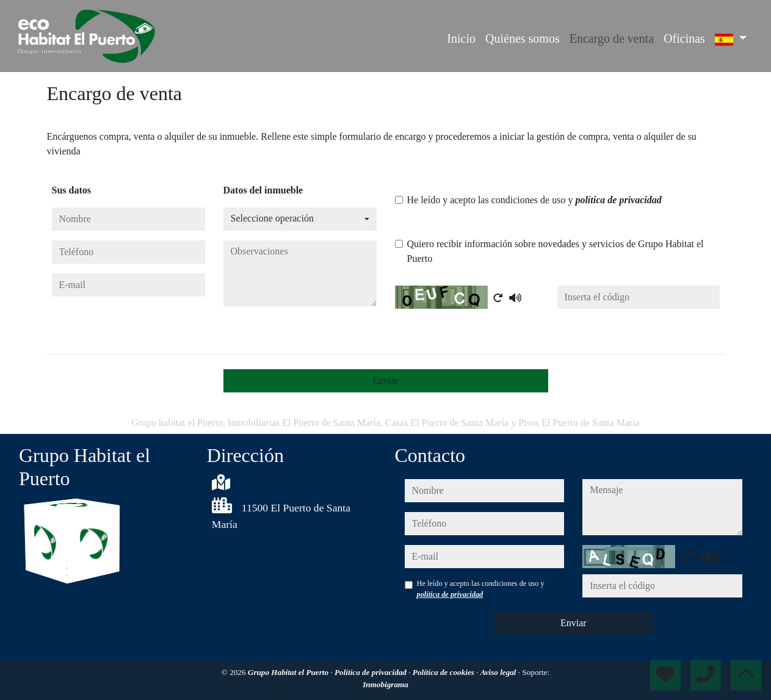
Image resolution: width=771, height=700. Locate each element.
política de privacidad (618, 200)
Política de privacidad (371, 672)
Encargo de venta (612, 38)
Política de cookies (444, 672)
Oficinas (684, 38)
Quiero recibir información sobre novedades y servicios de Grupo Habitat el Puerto (556, 251)
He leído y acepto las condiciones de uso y (534, 200)
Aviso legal (499, 672)
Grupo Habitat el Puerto (289, 672)
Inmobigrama (385, 684)
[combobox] (300, 219)
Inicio (461, 38)
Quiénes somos (523, 38)
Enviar (385, 381)
